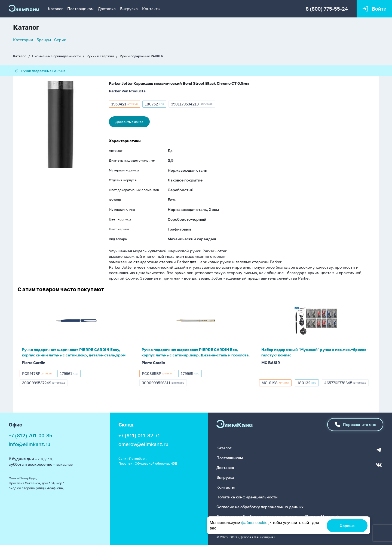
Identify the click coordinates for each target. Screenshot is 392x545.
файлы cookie (254, 523)
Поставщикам (80, 9)
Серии (60, 40)
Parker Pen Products (127, 91)
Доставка (107, 9)
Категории (23, 40)
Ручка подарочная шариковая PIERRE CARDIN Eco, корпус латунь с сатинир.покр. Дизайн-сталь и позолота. (196, 352)
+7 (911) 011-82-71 (139, 435)
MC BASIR (271, 363)
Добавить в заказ (129, 122)
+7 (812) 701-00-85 (30, 435)
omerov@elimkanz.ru (143, 444)
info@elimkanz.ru (30, 444)
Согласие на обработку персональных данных (260, 507)
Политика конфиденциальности (247, 497)
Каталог (55, 9)
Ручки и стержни (100, 56)
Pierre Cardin (33, 363)
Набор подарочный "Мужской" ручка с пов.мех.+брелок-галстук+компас (315, 352)
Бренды (44, 40)
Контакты (151, 9)
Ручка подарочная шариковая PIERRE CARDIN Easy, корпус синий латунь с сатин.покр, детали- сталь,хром (74, 352)
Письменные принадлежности (56, 56)
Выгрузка (129, 9)
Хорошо (347, 526)
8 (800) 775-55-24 (327, 9)
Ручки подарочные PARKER (142, 56)
